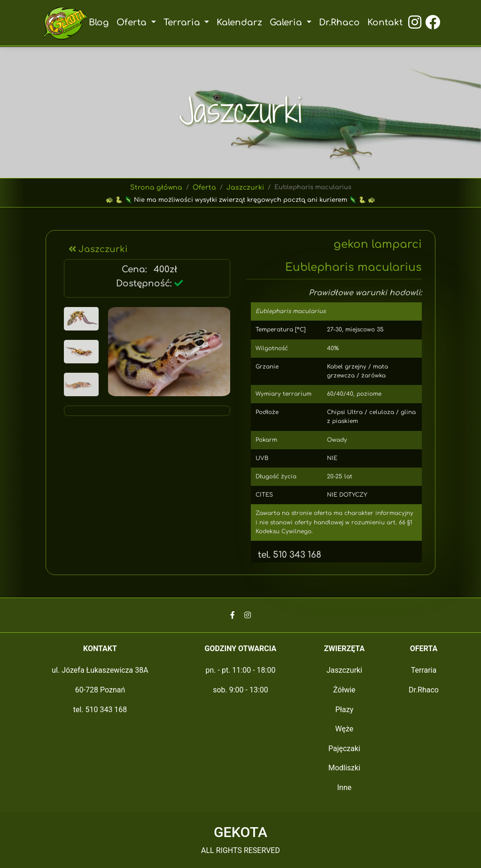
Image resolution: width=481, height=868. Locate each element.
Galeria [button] (287, 23)
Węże (345, 729)
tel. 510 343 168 (287, 555)
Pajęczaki (344, 749)
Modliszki (344, 768)
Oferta (204, 188)
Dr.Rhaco (339, 23)
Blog (100, 23)
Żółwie (344, 690)
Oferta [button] (134, 23)
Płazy (345, 710)
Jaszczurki (244, 188)
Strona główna (157, 188)
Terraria (424, 670)
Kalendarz (240, 23)
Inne (345, 787)
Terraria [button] (183, 23)
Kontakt (384, 23)
